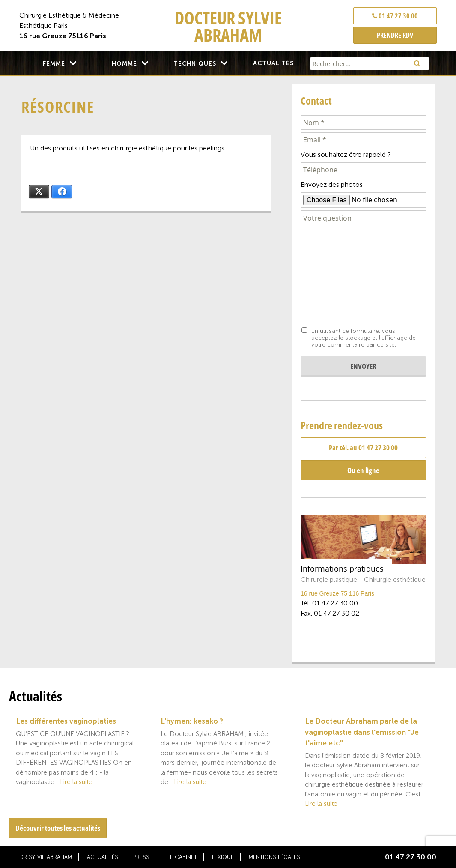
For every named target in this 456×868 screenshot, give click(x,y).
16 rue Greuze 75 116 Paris (337, 593)
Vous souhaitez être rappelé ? (346, 154)
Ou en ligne (363, 470)
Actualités (273, 63)
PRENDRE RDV (395, 35)
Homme (124, 64)
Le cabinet (182, 857)
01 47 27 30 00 (395, 16)
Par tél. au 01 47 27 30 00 (363, 447)
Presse (143, 857)
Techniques (195, 64)
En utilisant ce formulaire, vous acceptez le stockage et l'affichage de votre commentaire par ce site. (364, 338)
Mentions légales (274, 857)
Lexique (223, 857)
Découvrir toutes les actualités (58, 828)
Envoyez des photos (332, 184)
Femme (54, 64)
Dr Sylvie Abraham (46, 857)
